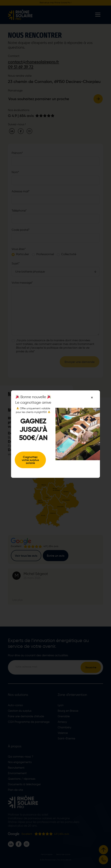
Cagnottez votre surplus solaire (30, 460)
